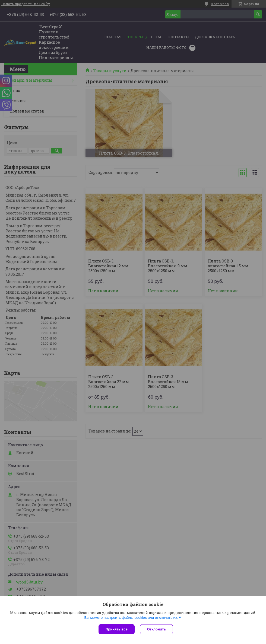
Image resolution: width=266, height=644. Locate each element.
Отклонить (156, 629)
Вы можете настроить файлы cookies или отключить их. (131, 618)
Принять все (117, 629)
